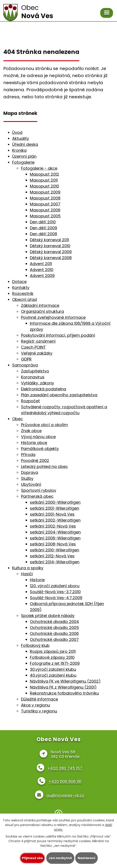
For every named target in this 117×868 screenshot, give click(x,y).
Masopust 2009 (45, 192)
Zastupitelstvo (35, 371)
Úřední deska (25, 144)
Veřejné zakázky (37, 353)
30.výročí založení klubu (53, 669)
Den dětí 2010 (43, 222)
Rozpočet (30, 401)
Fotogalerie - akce (39, 168)
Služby (27, 478)
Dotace (19, 282)
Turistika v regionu (39, 711)
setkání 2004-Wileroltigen (55, 532)
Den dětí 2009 (43, 228)
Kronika (19, 150)
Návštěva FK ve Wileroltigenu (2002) (65, 681)
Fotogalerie (23, 162)
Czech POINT (33, 347)
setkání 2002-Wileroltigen (55, 520)
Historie (37, 580)
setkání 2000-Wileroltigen (55, 502)
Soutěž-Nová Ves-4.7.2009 (56, 598)
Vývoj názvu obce (38, 437)
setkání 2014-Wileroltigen (55, 562)
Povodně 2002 (35, 461)
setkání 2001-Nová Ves (52, 514)
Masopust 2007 (45, 204)
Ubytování (31, 484)
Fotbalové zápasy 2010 (52, 657)
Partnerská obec (37, 496)
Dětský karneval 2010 (50, 246)
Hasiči (27, 574)
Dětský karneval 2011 (49, 240)
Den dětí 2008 (43, 234)
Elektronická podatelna (44, 389)
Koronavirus (33, 377)
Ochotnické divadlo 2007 (54, 639)
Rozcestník (23, 293)
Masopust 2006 (45, 210)
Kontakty (21, 288)
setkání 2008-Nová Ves (53, 544)
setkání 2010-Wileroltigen (55, 550)
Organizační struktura (42, 311)
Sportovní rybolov (39, 490)
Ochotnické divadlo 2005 (54, 628)
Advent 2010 (42, 270)
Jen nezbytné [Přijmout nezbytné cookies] (60, 858)
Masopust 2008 (45, 198)
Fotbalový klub (35, 645)
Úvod (17, 132)
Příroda (28, 455)
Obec (17, 419)
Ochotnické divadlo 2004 (54, 622)
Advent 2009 (42, 276)
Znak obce (31, 431)
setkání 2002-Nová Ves (53, 526)
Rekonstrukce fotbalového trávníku (64, 693)
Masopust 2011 (44, 180)
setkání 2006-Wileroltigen (55, 538)
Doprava (30, 472)
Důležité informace (39, 699)
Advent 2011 (41, 264)
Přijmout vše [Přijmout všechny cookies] (32, 858)
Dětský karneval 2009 (51, 252)
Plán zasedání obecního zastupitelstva (59, 395)
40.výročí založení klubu (53, 675)
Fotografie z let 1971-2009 (55, 663)
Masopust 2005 (45, 216)
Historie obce (34, 443)
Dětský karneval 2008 (51, 258)
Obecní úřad (24, 299)
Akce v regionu (35, 705)
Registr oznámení (38, 341)
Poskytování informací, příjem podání (58, 335)
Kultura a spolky (28, 568)
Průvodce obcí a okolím (44, 425)
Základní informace (40, 305)
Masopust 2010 (44, 186)
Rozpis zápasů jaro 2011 (53, 651)
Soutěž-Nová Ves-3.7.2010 (55, 592)
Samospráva (25, 365)
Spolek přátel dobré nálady (48, 616)
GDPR (26, 359)
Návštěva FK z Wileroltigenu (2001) (63, 687)
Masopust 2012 (44, 174)
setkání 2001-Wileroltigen (55, 508)
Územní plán (24, 156)
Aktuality (21, 138)
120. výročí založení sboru (55, 586)
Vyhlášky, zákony (37, 383)
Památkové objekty (40, 449)
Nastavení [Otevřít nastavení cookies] (86, 858)
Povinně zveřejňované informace (53, 317)
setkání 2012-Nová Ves (52, 556)
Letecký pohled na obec (44, 466)
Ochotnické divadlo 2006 (54, 633)
